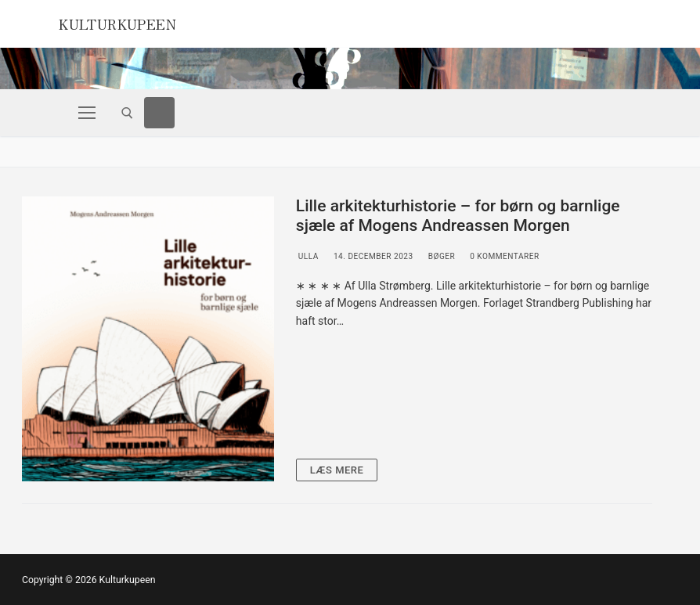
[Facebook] (160, 113)
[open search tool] (127, 113)
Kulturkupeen (133, 22)
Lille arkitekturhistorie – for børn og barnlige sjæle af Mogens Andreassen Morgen (458, 216)
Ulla (307, 256)
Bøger (441, 256)
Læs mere (337, 470)
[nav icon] (87, 113)
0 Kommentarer (503, 256)
